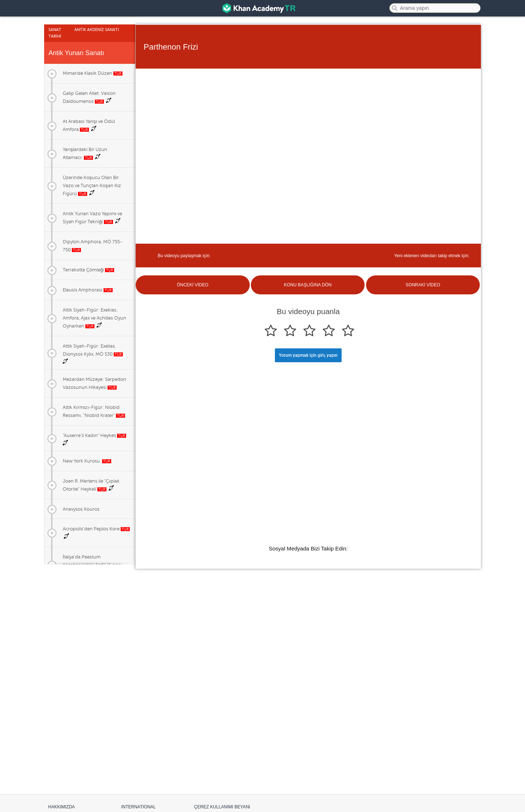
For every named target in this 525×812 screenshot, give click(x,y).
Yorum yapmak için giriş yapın (308, 355)
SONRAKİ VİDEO (423, 285)
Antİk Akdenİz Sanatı (97, 30)
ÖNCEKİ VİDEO (193, 285)
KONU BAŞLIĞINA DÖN (308, 285)
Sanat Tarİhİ (55, 33)
